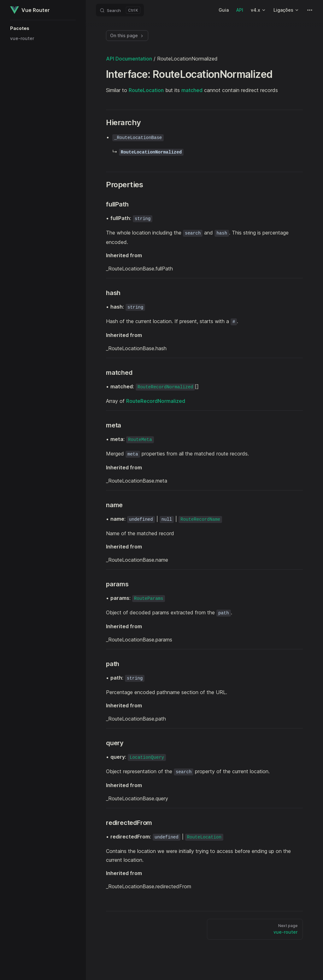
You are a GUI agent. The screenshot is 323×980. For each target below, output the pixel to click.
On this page (127, 35)
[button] (43, 28)
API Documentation (129, 59)
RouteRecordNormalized (156, 401)
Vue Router (30, 10)
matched (192, 90)
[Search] (120, 10)
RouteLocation (146, 90)
